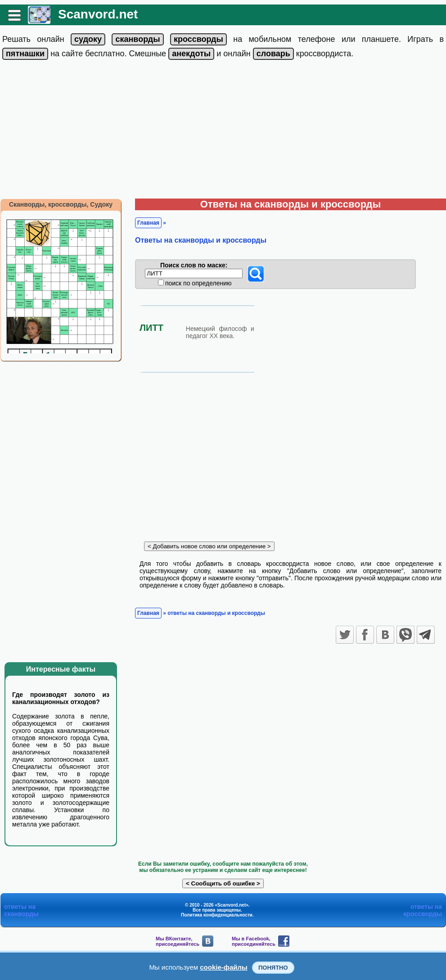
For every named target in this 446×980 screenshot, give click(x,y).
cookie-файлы (224, 967)
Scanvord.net (98, 14)
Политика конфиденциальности (217, 915)
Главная (148, 223)
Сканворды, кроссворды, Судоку (61, 204)
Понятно (273, 968)
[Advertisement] (223, 131)
